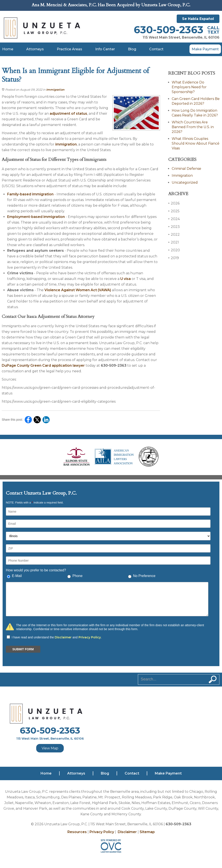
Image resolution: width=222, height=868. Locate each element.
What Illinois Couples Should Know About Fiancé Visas (196, 143)
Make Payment (205, 49)
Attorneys (35, 49)
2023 (174, 227)
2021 (174, 242)
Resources (77, 832)
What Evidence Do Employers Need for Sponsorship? (189, 87)
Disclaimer (63, 637)
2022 (174, 235)
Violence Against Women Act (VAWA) (78, 290)
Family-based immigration (30, 194)
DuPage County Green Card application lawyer (43, 365)
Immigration (55, 90)
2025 (174, 211)
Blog (132, 49)
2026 (174, 203)
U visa (126, 279)
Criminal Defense (186, 169)
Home (8, 49)
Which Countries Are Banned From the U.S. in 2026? (193, 127)
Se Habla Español (198, 19)
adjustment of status (68, 114)
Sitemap (147, 832)
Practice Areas (69, 49)
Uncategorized (185, 182)
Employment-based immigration (36, 217)
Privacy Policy (90, 637)
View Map (50, 748)
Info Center (105, 49)
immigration (66, 144)
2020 (174, 250)
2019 (174, 258)
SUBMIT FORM (23, 649)
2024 (174, 219)
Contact (156, 49)
